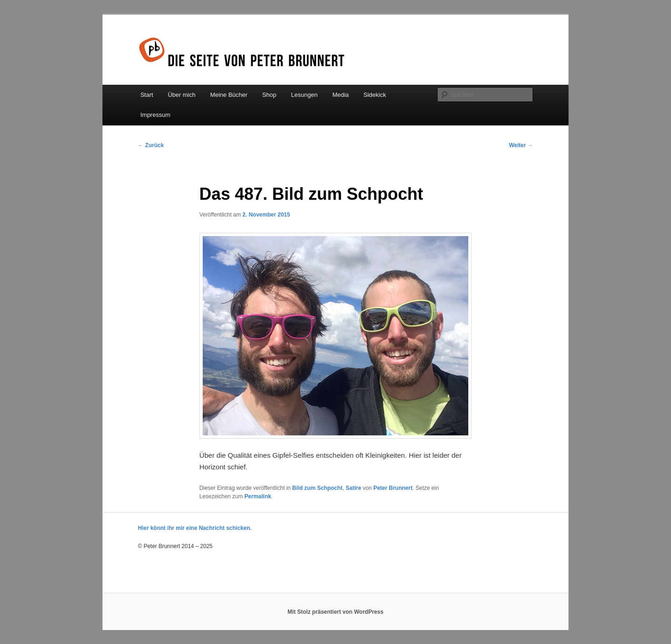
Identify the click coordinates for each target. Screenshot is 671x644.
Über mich (181, 95)
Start (147, 95)
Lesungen (305, 95)
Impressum (155, 115)
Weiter (521, 145)
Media (340, 95)
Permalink (258, 496)
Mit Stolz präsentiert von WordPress (335, 612)
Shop (269, 95)
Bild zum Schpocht (317, 488)
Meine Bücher (229, 95)
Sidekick (375, 95)
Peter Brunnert (393, 488)
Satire (353, 488)
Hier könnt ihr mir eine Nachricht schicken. (195, 528)
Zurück (151, 145)
